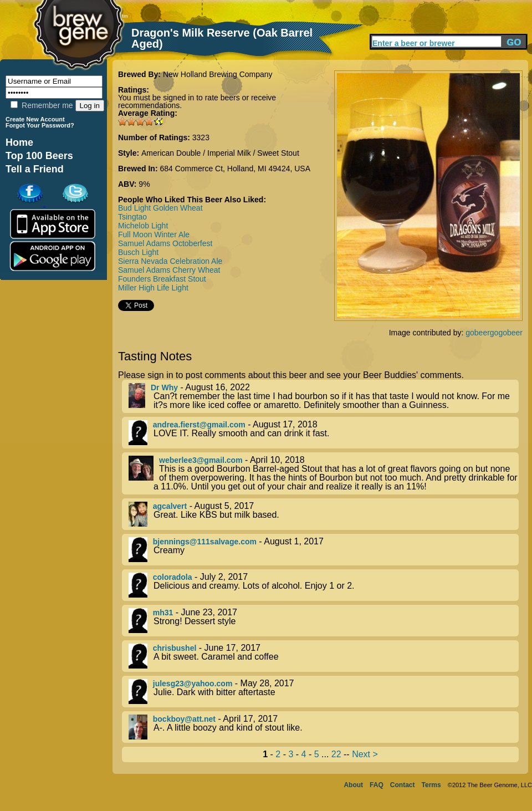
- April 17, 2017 (324, 727)
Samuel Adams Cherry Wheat (169, 270)
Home (19, 142)
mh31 (163, 613)
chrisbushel (175, 648)
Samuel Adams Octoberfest (165, 243)
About (353, 785)
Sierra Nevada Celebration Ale (170, 261)
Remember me (42, 105)
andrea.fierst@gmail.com (199, 425)
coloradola (173, 577)
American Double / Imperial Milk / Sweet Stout (220, 153)
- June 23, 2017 (324, 621)
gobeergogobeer (494, 333)
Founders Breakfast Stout (162, 279)
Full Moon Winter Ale (154, 234)
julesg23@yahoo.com (193, 684)
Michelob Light (143, 226)
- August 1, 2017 (324, 550)
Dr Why (164, 387)
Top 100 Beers (39, 156)
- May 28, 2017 (324, 692)
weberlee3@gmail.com (201, 460)
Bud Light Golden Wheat (160, 208)
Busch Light (138, 252)
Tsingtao (132, 217)
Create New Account (35, 119)
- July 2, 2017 (324, 585)
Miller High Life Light (153, 288)
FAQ (377, 785)
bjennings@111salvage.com (205, 542)
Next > (365, 754)
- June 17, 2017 (324, 656)
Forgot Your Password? (40, 125)
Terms (431, 785)
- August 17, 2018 (324, 433)
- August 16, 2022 (324, 396)
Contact (403, 785)
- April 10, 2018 (324, 473)
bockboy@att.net (184, 719)
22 (336, 754)
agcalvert (170, 506)
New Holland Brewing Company (218, 74)
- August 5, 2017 (324, 514)
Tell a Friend (35, 169)
